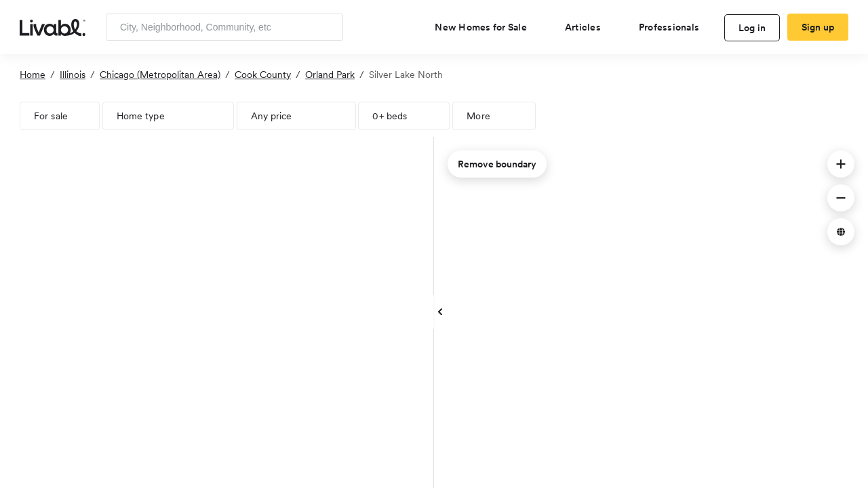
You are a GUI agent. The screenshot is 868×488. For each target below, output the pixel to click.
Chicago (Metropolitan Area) (160, 75)
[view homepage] (53, 26)
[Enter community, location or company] (224, 27)
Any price (272, 116)
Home (33, 75)
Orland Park (330, 75)
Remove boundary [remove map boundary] (497, 164)
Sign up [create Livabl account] (818, 27)
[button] (841, 164)
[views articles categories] (588, 27)
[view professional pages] (674, 27)
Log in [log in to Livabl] (752, 28)
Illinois (73, 75)
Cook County (263, 75)
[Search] (328, 27)
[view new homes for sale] (486, 27)
